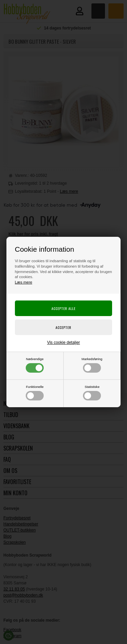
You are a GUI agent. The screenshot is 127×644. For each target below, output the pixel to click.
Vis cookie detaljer (63, 342)
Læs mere (24, 282)
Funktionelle (35, 393)
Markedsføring (92, 365)
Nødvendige (35, 365)
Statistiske (92, 393)
